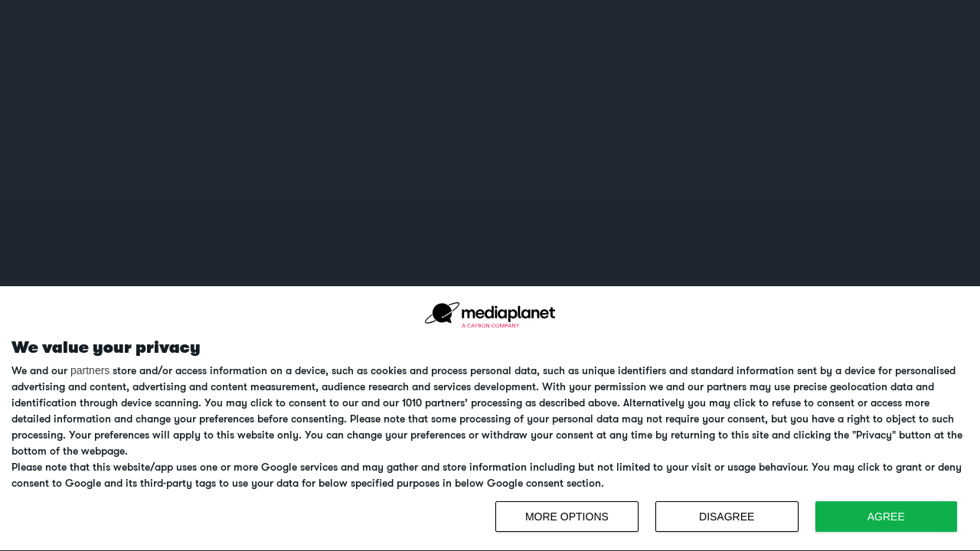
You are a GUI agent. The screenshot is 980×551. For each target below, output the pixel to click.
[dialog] (490, 419)
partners (90, 370)
